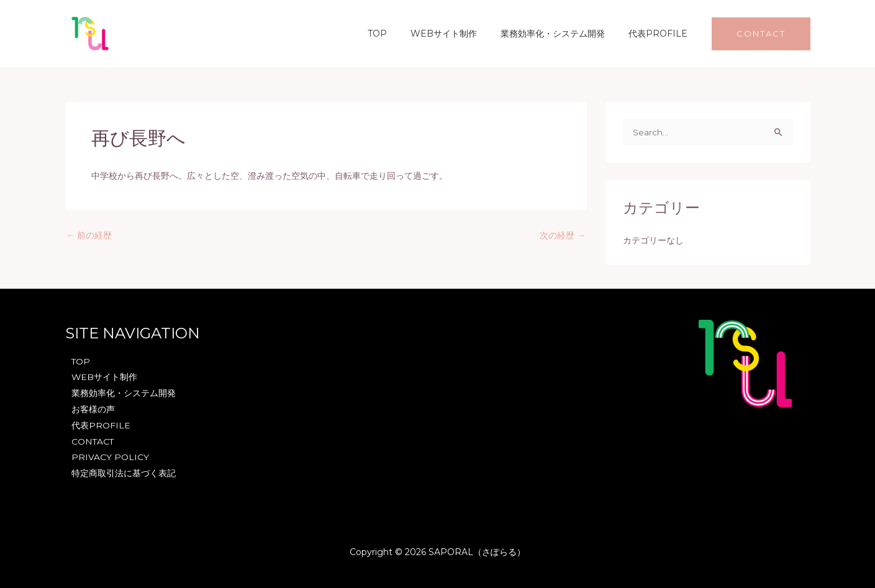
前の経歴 (89, 235)
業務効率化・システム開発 (562, 34)
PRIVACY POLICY (110, 458)
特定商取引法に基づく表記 (124, 474)
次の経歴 (563, 235)
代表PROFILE (661, 34)
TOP (399, 34)
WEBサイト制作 (459, 34)
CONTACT (93, 441)
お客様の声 (93, 409)
